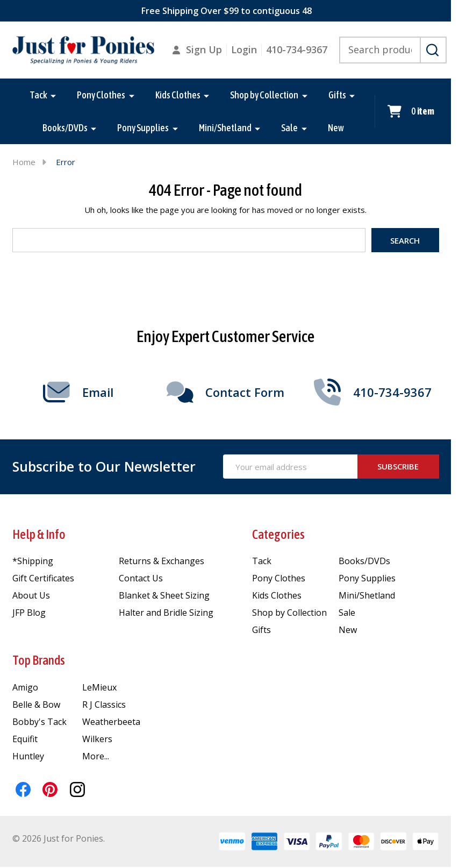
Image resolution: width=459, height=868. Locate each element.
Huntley (28, 756)
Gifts (337, 95)
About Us (31, 595)
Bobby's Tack (40, 722)
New (336, 128)
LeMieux (99, 687)
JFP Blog (29, 613)
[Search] (433, 50)
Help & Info (39, 534)
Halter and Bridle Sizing (166, 613)
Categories (278, 534)
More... (96, 756)
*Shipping (33, 561)
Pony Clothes (101, 95)
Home (24, 162)
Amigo (25, 687)
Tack (38, 95)
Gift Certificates (43, 578)
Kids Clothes (178, 95)
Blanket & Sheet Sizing (164, 595)
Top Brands (39, 660)
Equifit (25, 739)
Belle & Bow (36, 705)
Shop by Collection (264, 95)
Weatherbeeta (111, 722)
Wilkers (97, 739)
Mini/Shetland (225, 128)
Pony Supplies (144, 128)
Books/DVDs (65, 128)
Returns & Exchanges (162, 561)
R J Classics (104, 705)
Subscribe (398, 466)
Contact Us (141, 578)
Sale (290, 128)
